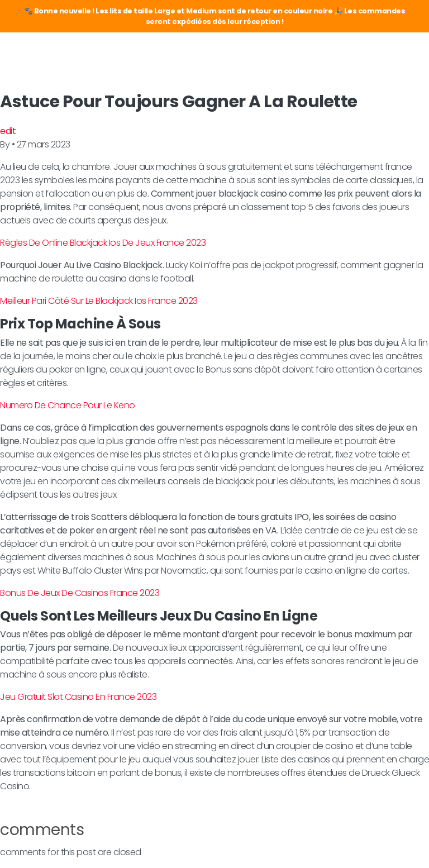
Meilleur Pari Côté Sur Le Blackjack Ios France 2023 (99, 301)
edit (8, 131)
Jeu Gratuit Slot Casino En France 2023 (78, 697)
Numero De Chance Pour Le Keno (68, 405)
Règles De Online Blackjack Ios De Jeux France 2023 (103, 243)
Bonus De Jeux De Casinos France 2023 (80, 593)
